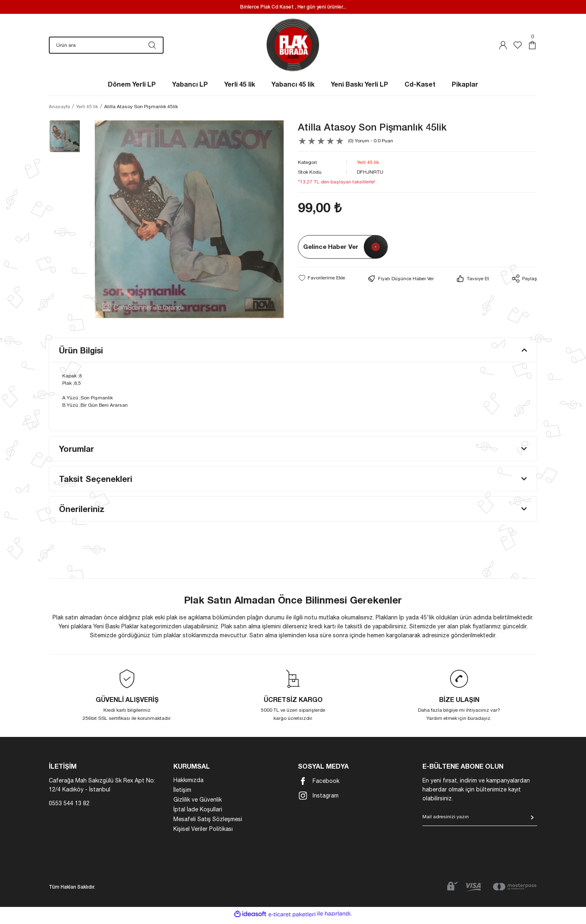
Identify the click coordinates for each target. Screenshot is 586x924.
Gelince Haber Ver (331, 251)
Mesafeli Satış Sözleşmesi (208, 823)
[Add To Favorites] (321, 282)
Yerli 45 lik (368, 166)
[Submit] (532, 822)
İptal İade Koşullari (198, 813)
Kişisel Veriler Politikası (203, 833)
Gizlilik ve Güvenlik (198, 804)
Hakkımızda (188, 784)
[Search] (106, 47)
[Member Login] (503, 47)
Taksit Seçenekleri (96, 483)
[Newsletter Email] (480, 823)
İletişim (182, 794)
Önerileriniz (82, 513)
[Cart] (532, 47)
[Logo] (293, 47)
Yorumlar (77, 453)
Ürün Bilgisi (81, 354)
